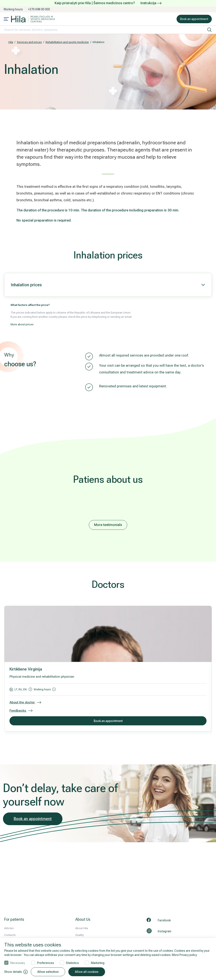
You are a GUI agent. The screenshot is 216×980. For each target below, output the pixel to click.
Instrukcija (151, 3)
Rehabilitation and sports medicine (67, 42)
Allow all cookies (87, 972)
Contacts (10, 935)
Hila (11, 42)
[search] (209, 30)
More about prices (22, 324)
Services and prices (29, 42)
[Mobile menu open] (6, 19)
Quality (80, 935)
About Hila (82, 928)
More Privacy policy (184, 955)
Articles (9, 928)
